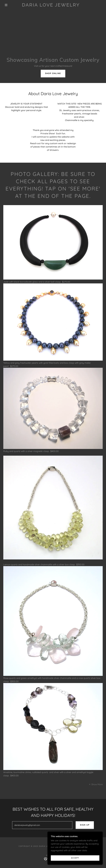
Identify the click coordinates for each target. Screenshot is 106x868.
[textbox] (42, 825)
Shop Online (53, 73)
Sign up (85, 825)
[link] (51, 6)
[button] (6, 5)
